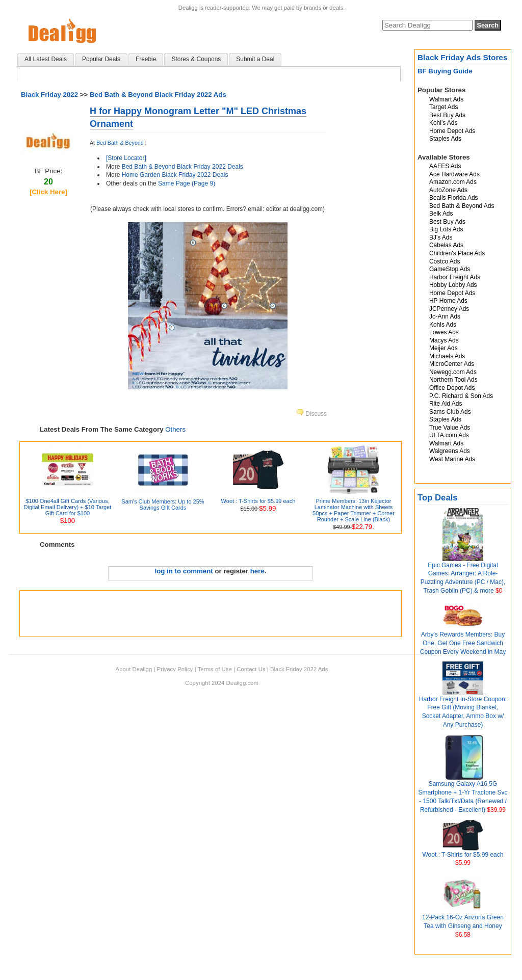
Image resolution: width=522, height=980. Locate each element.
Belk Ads (441, 214)
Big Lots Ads (446, 229)
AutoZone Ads (448, 190)
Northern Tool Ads (453, 380)
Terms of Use (215, 669)
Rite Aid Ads (446, 404)
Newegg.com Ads (453, 372)
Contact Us (251, 669)
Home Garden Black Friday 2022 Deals (175, 175)
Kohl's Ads (443, 123)
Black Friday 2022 (49, 95)
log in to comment (184, 571)
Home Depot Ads (452, 131)
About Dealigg (134, 669)
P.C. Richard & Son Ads (461, 396)
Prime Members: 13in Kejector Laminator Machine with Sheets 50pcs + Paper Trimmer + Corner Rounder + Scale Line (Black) (354, 510)
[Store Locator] (126, 158)
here (257, 571)
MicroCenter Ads (452, 364)
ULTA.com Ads (449, 435)
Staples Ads (445, 139)
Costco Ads (445, 261)
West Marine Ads (452, 459)
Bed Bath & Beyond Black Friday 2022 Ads (158, 95)
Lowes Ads (444, 332)
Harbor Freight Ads (455, 277)
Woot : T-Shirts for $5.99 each (463, 855)
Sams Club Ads (450, 412)
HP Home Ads (448, 301)
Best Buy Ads (447, 115)
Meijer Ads (443, 348)
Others (175, 429)
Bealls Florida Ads (454, 198)
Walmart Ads (446, 99)
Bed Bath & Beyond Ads (462, 206)
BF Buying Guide (445, 71)
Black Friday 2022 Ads (299, 669)
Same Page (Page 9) (187, 183)
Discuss (311, 414)
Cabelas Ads (446, 245)
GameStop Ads (450, 269)
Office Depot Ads (452, 388)
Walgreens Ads (450, 451)
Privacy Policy (175, 669)
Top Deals (438, 498)
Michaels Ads (447, 356)
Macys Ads (444, 340)
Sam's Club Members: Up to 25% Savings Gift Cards (163, 505)
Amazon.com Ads (453, 182)
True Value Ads (450, 428)
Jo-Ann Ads (445, 316)
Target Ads (443, 107)
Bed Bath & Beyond (120, 143)
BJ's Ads (441, 237)
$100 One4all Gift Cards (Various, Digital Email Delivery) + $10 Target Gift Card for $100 (68, 507)
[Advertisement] (211, 614)
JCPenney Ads (449, 309)
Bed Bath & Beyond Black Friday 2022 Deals (182, 167)
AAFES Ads (445, 166)
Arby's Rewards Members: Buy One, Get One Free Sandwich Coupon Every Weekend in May (463, 643)
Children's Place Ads (457, 253)
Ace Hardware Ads (454, 174)
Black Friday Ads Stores (463, 57)
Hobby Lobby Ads (453, 285)
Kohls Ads (443, 325)
